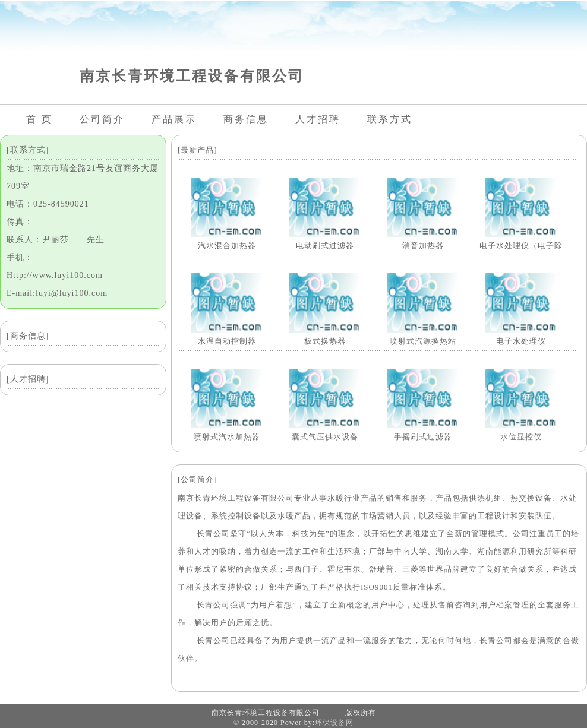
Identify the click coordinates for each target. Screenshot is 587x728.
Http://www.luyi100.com (55, 275)
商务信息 (246, 119)
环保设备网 (334, 723)
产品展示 (174, 119)
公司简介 (102, 119)
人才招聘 (318, 119)
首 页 (40, 119)
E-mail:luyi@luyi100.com (57, 293)
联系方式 (390, 119)
